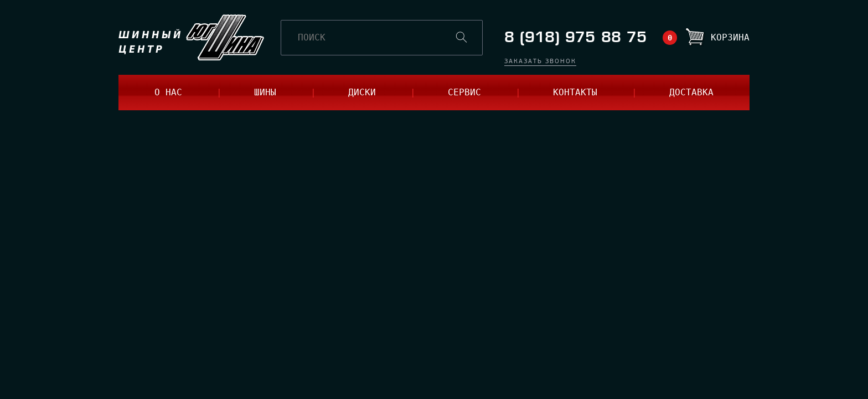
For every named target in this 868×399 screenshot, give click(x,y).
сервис (464, 92)
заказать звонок (540, 62)
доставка (691, 92)
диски (362, 92)
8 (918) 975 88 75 (575, 37)
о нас (168, 92)
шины (265, 92)
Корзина (730, 37)
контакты (575, 92)
